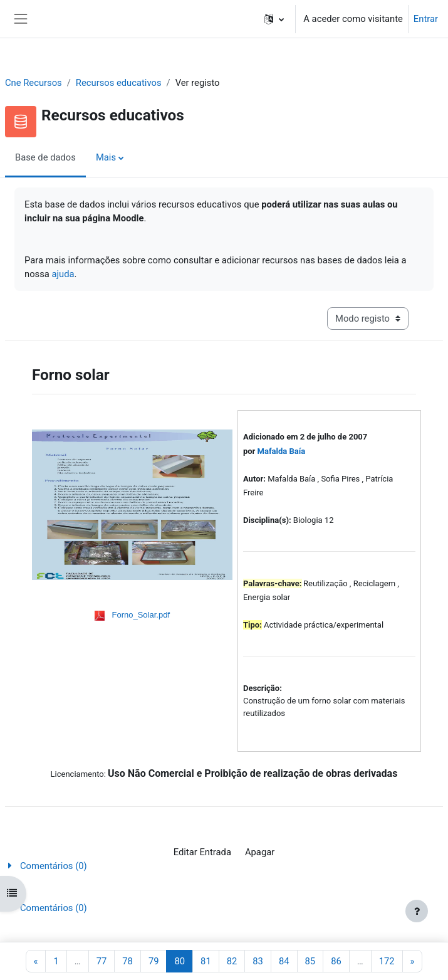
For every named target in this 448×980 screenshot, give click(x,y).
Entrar (426, 19)
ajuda (63, 274)
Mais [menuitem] (106, 157)
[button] (274, 19)
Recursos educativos (119, 83)
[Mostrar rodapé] (417, 911)
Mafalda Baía (282, 451)
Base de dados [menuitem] (45, 157)
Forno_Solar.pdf (141, 615)
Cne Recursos (34, 83)
